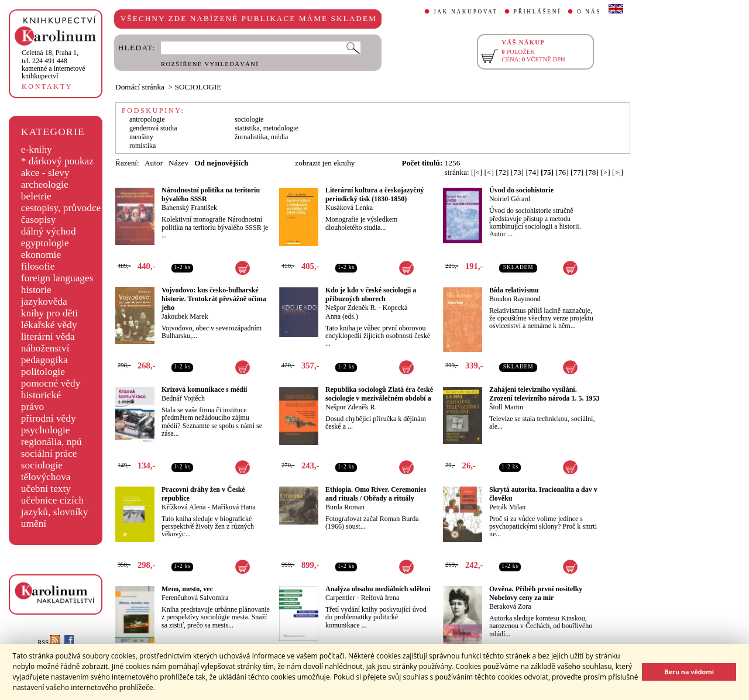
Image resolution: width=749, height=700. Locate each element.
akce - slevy (45, 173)
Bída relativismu (514, 290)
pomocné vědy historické (51, 389)
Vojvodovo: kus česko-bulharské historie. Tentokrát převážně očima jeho (214, 299)
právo (32, 407)
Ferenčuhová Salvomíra (195, 598)
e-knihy (37, 149)
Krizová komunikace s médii (204, 389)
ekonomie (41, 255)
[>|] (618, 172)
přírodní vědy (49, 418)
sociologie (42, 465)
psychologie (46, 430)
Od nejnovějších (221, 163)
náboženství (45, 348)
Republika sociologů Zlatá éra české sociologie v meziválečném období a (379, 394)
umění (34, 524)
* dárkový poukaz (57, 161)
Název (178, 163)
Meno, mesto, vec (187, 589)
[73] (517, 172)
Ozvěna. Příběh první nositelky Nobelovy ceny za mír (536, 593)
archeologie (45, 185)
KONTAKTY (47, 87)
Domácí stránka (140, 87)
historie (36, 290)
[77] (577, 172)
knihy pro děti (49, 313)
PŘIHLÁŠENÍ (537, 12)
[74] (532, 172)
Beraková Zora (510, 606)
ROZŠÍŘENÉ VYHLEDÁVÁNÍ (210, 64)
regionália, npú (51, 442)
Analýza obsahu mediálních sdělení (378, 589)
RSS (49, 642)
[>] (605, 172)
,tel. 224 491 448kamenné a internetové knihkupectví (54, 64)
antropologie (147, 119)
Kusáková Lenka (349, 208)
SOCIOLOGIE (198, 87)
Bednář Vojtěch (183, 398)
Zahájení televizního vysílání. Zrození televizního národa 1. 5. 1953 (544, 394)
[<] (489, 172)
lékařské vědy (49, 325)
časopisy (39, 220)
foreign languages (57, 278)
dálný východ (49, 231)
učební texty (46, 489)
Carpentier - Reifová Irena (362, 598)
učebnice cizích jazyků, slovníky (55, 506)
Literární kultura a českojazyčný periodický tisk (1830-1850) (374, 194)
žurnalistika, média (261, 137)
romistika (142, 146)
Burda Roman (345, 507)
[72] (502, 172)
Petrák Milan (507, 507)
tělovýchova (46, 477)
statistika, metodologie (267, 128)
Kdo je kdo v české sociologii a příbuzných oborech (371, 294)
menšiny (141, 137)
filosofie (38, 266)
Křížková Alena (184, 507)
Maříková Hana (234, 507)
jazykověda (44, 301)
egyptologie (45, 243)
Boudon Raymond (515, 299)
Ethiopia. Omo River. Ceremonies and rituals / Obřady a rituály (376, 494)
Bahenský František (189, 208)
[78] (592, 172)
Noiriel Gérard (510, 199)
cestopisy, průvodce (61, 208)
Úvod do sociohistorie (521, 190)
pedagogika (44, 360)
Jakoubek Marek (185, 316)
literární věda (48, 337)
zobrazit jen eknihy (325, 163)
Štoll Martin (506, 407)
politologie (43, 372)
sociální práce (49, 454)
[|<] (477, 172)
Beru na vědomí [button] (689, 672)
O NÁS (589, 12)
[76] (562, 172)
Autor (154, 163)
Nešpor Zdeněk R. (351, 308)
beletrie (36, 196)
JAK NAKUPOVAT (466, 12)
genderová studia (153, 128)
